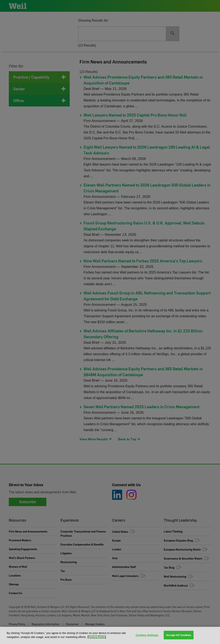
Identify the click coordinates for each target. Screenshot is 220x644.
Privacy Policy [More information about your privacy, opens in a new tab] (97, 637)
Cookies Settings (147, 635)
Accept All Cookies (179, 635)
